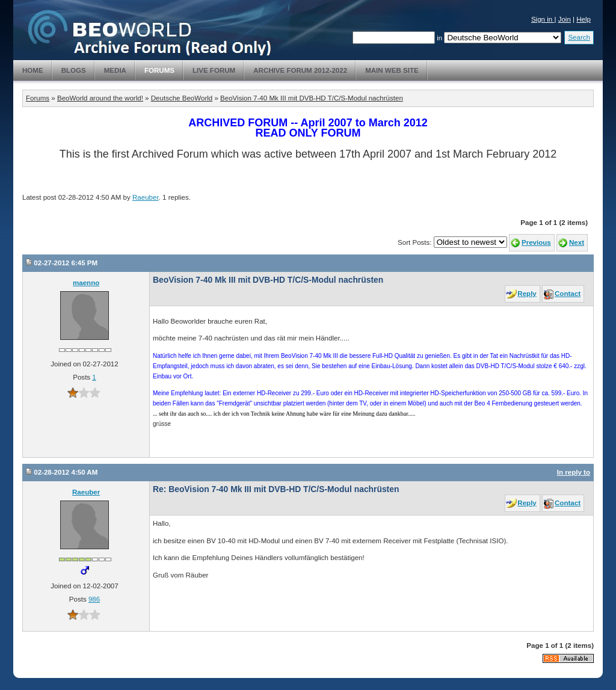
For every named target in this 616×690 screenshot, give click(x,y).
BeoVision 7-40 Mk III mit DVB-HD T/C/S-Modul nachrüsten (312, 98)
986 (94, 599)
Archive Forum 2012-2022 (300, 70)
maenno (86, 283)
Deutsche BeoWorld (182, 98)
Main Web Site (392, 70)
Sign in (543, 19)
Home (33, 70)
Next (577, 242)
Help (584, 19)
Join (565, 19)
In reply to (574, 472)
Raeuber (146, 197)
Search (579, 37)
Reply (527, 294)
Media (115, 70)
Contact (568, 294)
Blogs (74, 70)
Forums (159, 70)
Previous (536, 242)
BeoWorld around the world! (100, 98)
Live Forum (214, 70)
